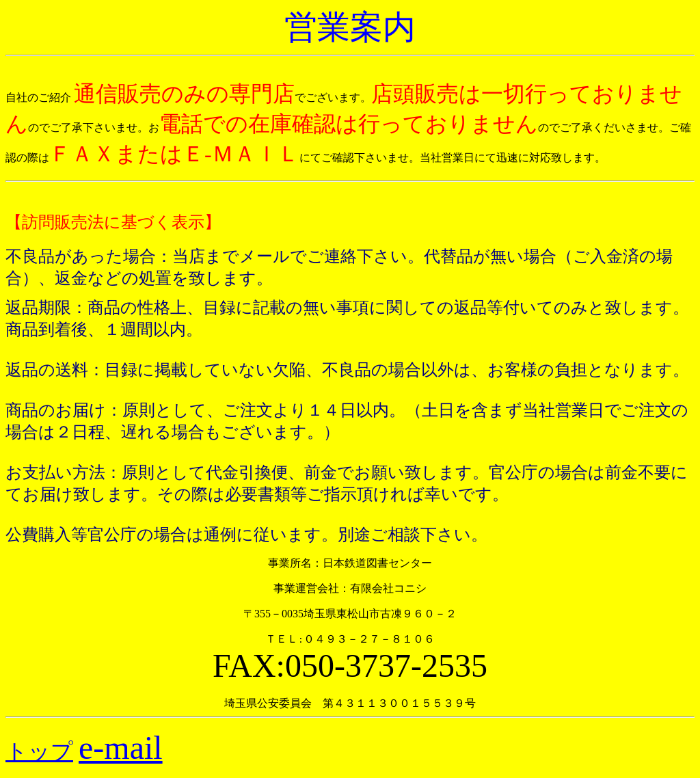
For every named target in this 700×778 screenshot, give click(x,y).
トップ (39, 751)
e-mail (121, 748)
